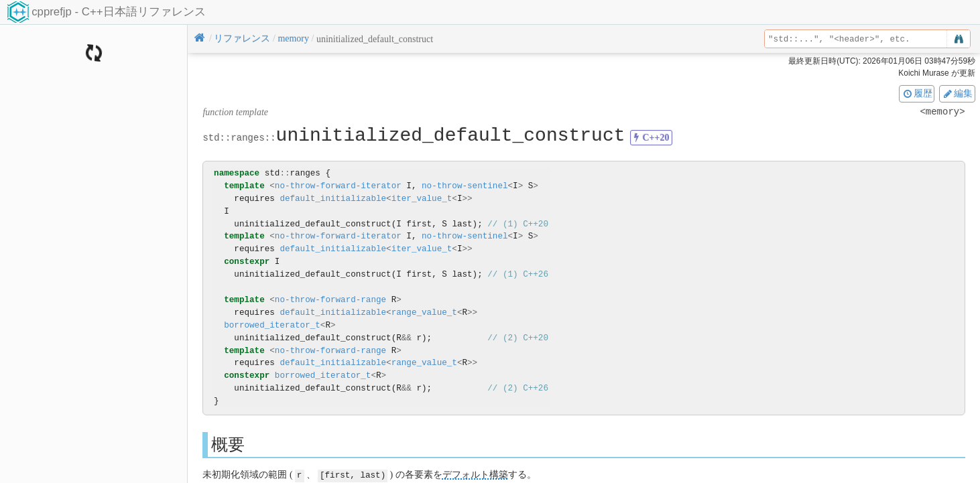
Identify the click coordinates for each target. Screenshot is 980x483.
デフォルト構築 (475, 475)
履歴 (917, 93)
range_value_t (424, 313)
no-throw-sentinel (465, 186)
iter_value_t (422, 199)
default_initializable (333, 199)
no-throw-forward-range (330, 300)
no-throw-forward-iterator (338, 186)
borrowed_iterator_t (272, 325)
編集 (957, 93)
